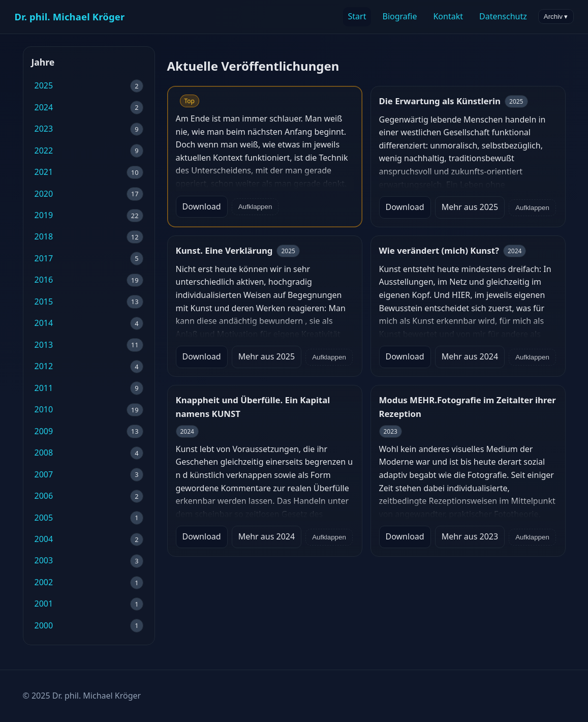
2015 (44, 302)
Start (357, 16)
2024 (44, 107)
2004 (44, 539)
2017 (44, 258)
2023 (44, 129)
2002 (44, 582)
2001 (44, 604)
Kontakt (448, 16)
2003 (44, 560)
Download (202, 206)
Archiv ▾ (556, 17)
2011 (44, 388)
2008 (44, 453)
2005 (44, 518)
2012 (44, 366)
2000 (44, 625)
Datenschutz (503, 16)
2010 (44, 409)
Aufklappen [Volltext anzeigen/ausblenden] (255, 207)
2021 (44, 172)
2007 (44, 474)
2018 (44, 236)
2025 (44, 85)
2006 (44, 496)
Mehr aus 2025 (470, 207)
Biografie (399, 16)
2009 (44, 431)
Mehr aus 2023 (470, 536)
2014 (44, 323)
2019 (44, 215)
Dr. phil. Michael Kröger (70, 17)
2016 (44, 280)
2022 (44, 151)
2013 (44, 345)
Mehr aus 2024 (470, 356)
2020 (44, 194)
